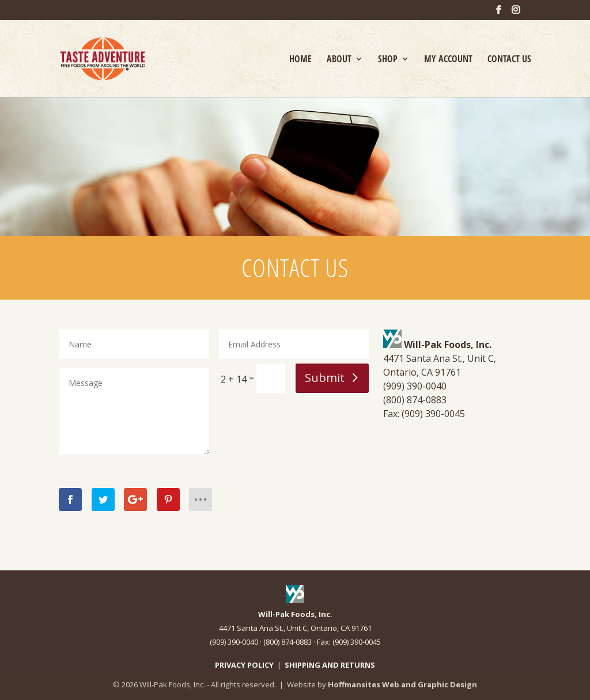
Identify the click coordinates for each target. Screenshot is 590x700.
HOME (300, 60)
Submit (325, 378)
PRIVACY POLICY (244, 665)
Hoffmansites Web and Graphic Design (402, 684)
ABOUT (339, 60)
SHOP (388, 60)
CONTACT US (509, 60)
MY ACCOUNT (448, 60)
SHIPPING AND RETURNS (330, 665)
